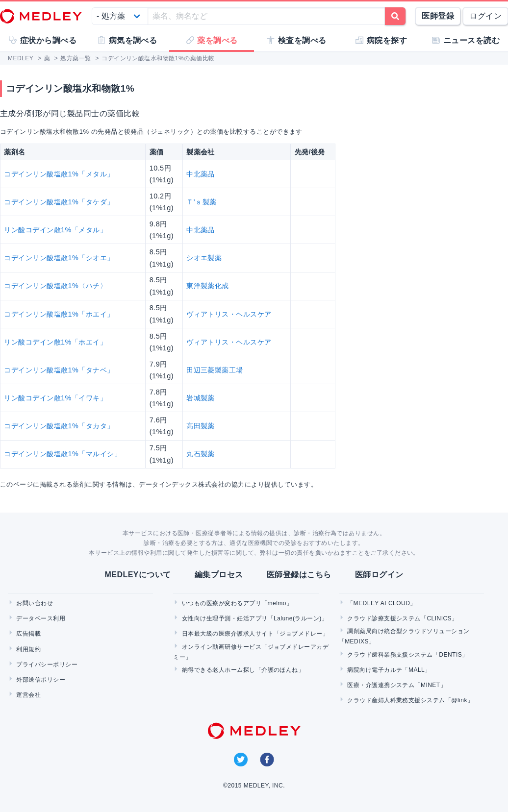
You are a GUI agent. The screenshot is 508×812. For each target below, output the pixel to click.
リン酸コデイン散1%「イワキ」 (55, 398)
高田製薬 (201, 426)
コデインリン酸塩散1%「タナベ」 (59, 370)
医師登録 (438, 16)
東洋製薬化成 (208, 286)
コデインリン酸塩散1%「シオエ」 (59, 258)
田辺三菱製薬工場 (215, 370)
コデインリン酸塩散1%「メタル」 (59, 174)
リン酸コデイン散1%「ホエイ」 (55, 342)
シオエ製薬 (204, 258)
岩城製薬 (201, 398)
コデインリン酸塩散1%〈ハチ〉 (55, 286)
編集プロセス (219, 575)
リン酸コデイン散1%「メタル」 (55, 230)
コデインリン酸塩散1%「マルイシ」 (63, 454)
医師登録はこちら (299, 575)
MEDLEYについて (138, 575)
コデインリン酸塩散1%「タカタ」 (59, 426)
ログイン (485, 16)
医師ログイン (379, 575)
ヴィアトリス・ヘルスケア (229, 314)
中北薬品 (201, 174)
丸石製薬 (201, 454)
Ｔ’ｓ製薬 (202, 202)
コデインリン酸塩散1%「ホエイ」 (59, 314)
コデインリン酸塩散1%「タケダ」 (59, 202)
